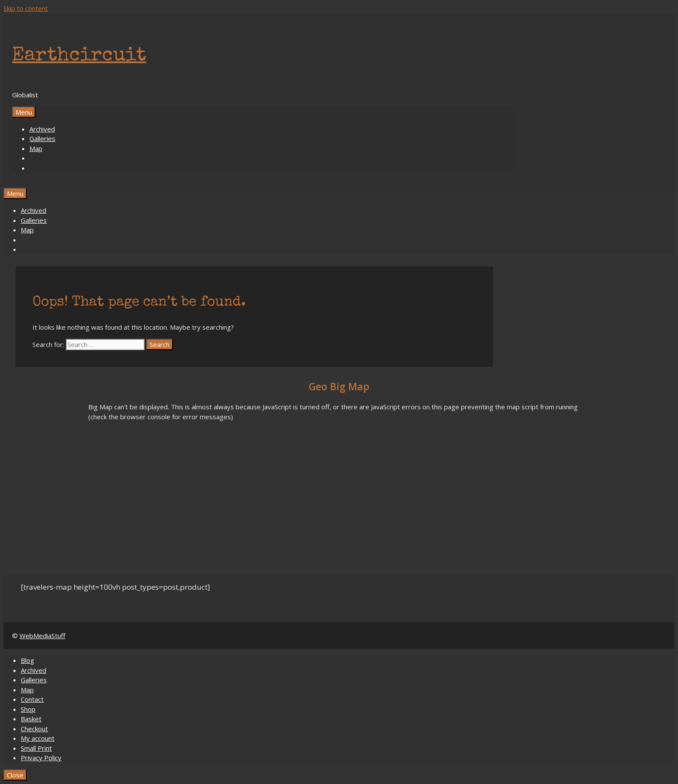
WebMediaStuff (42, 636)
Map (36, 148)
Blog (27, 660)
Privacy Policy (41, 758)
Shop (28, 709)
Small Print (36, 748)
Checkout (34, 729)
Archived (42, 129)
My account (38, 738)
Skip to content (26, 8)
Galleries (42, 138)
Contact (32, 699)
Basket (31, 719)
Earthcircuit (79, 56)
